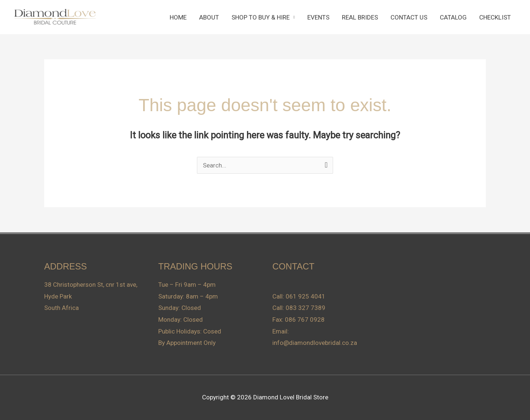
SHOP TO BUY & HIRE (261, 17)
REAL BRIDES (360, 17)
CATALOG (453, 17)
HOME (178, 17)
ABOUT (209, 17)
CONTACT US (409, 17)
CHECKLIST (495, 17)
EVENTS (318, 17)
